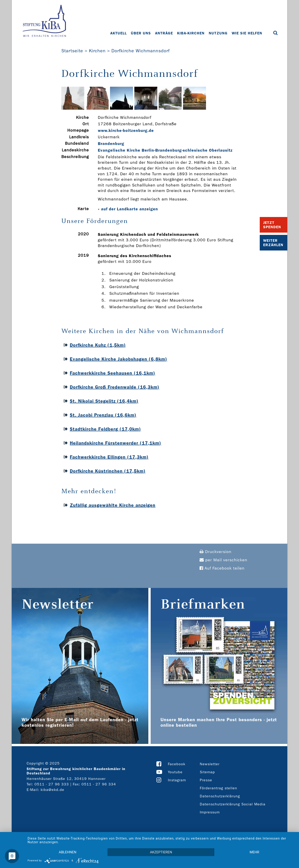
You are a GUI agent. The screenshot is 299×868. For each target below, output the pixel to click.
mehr (254, 852)
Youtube (175, 772)
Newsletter (210, 764)
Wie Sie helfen (247, 33)
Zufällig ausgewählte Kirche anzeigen (113, 505)
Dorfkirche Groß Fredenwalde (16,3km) (115, 387)
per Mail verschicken (223, 560)
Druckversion (216, 552)
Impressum (210, 812)
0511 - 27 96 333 (52, 784)
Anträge (164, 33)
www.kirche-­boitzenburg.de (126, 131)
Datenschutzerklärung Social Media (233, 804)
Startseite (72, 51)
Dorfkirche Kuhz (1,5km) (98, 345)
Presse (206, 780)
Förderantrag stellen (219, 788)
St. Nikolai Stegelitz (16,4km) (104, 401)
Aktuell (118, 33)
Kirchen (97, 51)
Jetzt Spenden (272, 225)
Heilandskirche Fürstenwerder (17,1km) (116, 443)
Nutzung (218, 33)
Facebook (177, 764)
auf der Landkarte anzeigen (130, 209)
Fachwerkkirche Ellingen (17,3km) (109, 457)
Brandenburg (111, 144)
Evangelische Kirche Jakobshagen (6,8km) (118, 359)
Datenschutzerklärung (220, 796)
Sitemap (207, 772)
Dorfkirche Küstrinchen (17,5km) (108, 471)
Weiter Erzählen (273, 243)
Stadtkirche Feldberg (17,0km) (105, 429)
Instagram (177, 780)
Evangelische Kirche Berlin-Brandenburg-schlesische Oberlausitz (165, 150)
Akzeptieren (161, 852)
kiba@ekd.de (52, 790)
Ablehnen (68, 852)
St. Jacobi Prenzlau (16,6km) (103, 415)
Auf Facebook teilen (222, 568)
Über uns (141, 33)
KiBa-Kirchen (191, 33)
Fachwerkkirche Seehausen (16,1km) (113, 373)
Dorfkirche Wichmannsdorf (141, 51)
